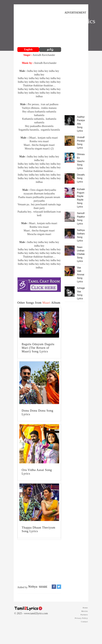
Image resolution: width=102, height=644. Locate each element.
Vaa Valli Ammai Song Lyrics (81, 275)
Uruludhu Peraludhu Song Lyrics (81, 143)
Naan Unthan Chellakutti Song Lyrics (81, 254)
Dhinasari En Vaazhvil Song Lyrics (81, 161)
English (28, 49)
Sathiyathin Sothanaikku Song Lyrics (81, 235)
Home (85, 608)
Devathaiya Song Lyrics (81, 178)
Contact (84, 622)
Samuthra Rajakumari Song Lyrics (81, 218)
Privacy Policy (81, 618)
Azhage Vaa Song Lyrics (81, 293)
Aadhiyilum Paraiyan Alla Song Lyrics (81, 124)
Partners (84, 615)
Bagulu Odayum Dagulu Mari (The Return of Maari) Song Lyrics (38, 348)
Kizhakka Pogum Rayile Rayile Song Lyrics (81, 198)
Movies (85, 611)
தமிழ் (50, 49)
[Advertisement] (39, 26)
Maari (46, 303)
